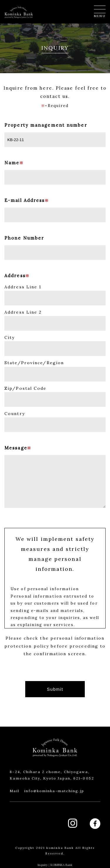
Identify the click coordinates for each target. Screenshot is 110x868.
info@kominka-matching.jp (54, 791)
